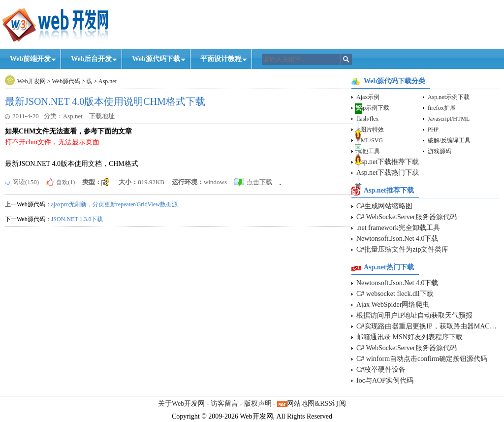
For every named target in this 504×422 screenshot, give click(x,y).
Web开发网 (31, 81)
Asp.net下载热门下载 (388, 173)
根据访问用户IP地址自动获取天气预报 (414, 315)
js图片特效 (370, 130)
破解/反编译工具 (449, 140)
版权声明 (258, 404)
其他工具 (368, 151)
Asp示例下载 (373, 108)
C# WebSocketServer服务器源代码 (407, 217)
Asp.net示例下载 (449, 97)
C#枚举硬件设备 (381, 370)
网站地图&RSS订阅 (316, 404)
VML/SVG (370, 140)
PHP (433, 130)
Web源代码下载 (156, 59)
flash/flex (367, 119)
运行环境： (188, 182)
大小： (128, 182)
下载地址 (102, 116)
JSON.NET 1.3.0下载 (77, 219)
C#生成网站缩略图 (384, 206)
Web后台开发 (91, 59)
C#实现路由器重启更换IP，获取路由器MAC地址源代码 (428, 326)
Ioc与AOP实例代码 (385, 380)
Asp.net (108, 81)
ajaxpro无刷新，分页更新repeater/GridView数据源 (114, 204)
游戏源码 (440, 151)
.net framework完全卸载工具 (398, 228)
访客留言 (224, 404)
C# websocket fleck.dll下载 (395, 294)
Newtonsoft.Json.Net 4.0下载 (397, 239)
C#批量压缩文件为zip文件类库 (402, 249)
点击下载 (259, 182)
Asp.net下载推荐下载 (388, 162)
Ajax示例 (368, 97)
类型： (92, 182)
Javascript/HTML (449, 119)
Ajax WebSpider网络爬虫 (393, 305)
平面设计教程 (221, 59)
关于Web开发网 (181, 404)
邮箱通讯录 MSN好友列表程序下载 (409, 337)
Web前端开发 (30, 59)
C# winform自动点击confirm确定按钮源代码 (422, 359)
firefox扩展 (442, 108)
